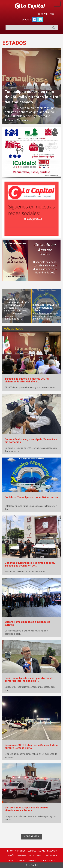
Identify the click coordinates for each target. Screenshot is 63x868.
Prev (6, 306)
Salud (31, 856)
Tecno (11, 860)
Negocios (52, 851)
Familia (40, 856)
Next (57, 306)
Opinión (11, 856)
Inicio (10, 851)
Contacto (33, 860)
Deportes (21, 856)
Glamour (21, 860)
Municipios (20, 851)
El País (42, 851)
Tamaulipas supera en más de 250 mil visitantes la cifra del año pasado (31, 97)
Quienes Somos (48, 860)
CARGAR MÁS (31, 836)
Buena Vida (51, 856)
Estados (32, 851)
